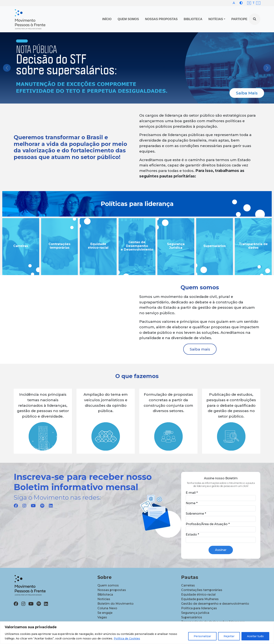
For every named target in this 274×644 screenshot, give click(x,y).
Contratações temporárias (202, 590)
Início (107, 19)
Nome (192, 503)
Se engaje (105, 613)
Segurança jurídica (195, 613)
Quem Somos (128, 19)
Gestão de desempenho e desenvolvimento (215, 604)
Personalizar (202, 636)
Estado (192, 534)
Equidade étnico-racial (198, 595)
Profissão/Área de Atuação (208, 524)
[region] (137, 633)
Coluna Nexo (107, 608)
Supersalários (192, 617)
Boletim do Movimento (115, 604)
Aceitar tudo (255, 636)
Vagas (102, 617)
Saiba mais (200, 349)
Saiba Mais (247, 93)
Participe (239, 19)
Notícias (216, 19)
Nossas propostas (161, 19)
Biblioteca (193, 19)
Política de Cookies (127, 638)
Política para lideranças (199, 608)
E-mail (192, 493)
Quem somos (108, 585)
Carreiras (188, 585)
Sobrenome (196, 514)
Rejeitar (229, 636)
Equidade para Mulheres (200, 599)
